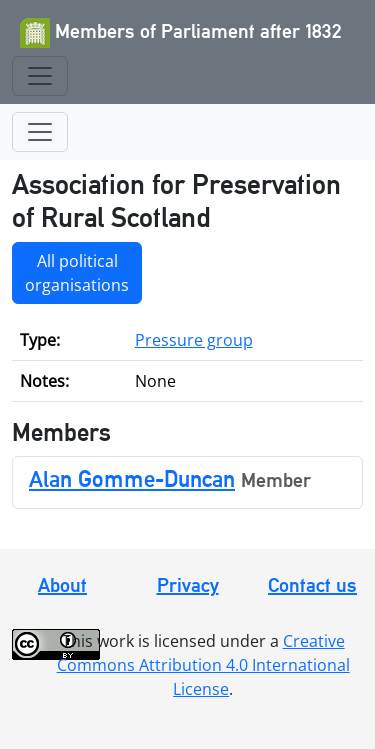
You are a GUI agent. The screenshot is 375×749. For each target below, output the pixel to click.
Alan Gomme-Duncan (132, 478)
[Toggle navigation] (40, 76)
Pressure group (194, 340)
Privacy (188, 585)
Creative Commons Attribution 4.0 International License (203, 665)
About (62, 585)
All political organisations (77, 273)
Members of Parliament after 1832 (181, 33)
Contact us (312, 585)
